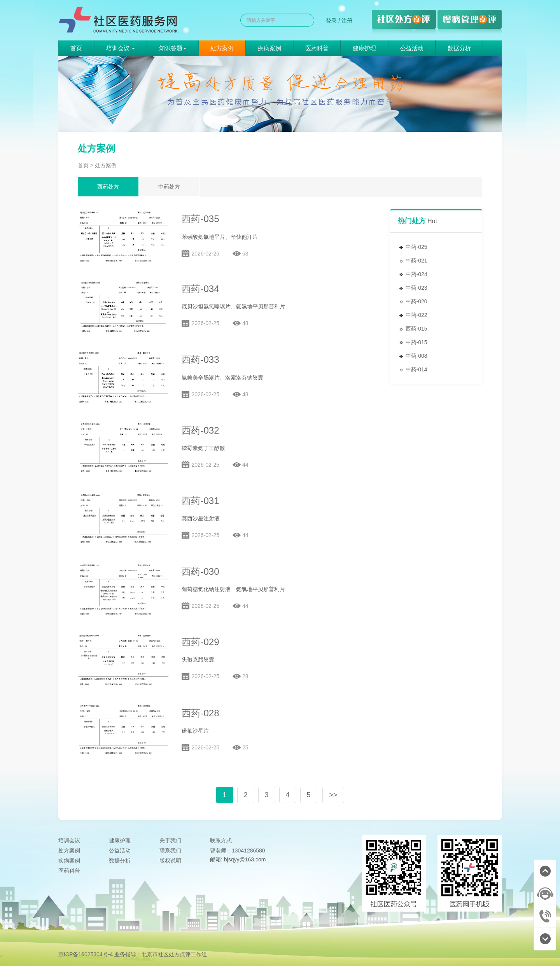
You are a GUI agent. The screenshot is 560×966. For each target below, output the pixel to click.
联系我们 (170, 850)
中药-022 (416, 315)
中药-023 (416, 288)
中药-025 (416, 247)
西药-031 (200, 501)
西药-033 (200, 360)
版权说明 (170, 861)
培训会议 (69, 840)
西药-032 (200, 430)
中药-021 (416, 261)
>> (333, 795)
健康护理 (364, 48)
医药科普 (317, 48)
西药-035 (200, 219)
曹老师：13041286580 (238, 850)
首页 (76, 48)
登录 (331, 21)
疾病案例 (269, 48)
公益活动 (412, 48)
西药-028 (200, 713)
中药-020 (416, 301)
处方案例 (222, 48)
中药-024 (416, 274)
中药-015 (416, 342)
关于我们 (170, 840)
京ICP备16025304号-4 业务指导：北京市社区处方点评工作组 (133, 954)
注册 (347, 21)
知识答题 (173, 48)
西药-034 (200, 289)
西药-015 (416, 329)
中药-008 (416, 356)
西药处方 (108, 187)
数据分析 (459, 48)
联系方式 (221, 840)
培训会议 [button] (121, 48)
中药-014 (416, 369)
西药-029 (200, 642)
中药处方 (169, 187)
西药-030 (200, 571)
